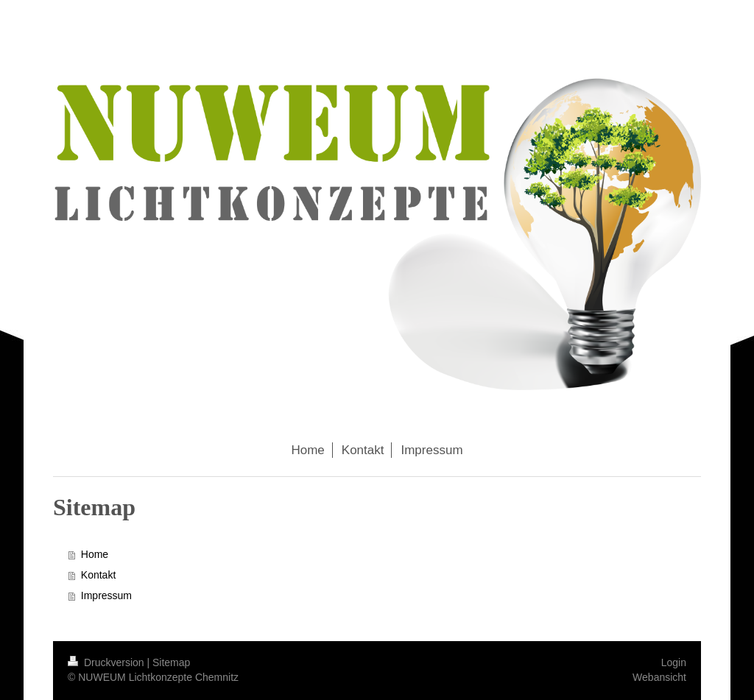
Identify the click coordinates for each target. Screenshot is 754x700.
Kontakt (98, 575)
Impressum (106, 595)
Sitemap (171, 662)
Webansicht (659, 677)
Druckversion (107, 662)
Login (674, 662)
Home (95, 554)
